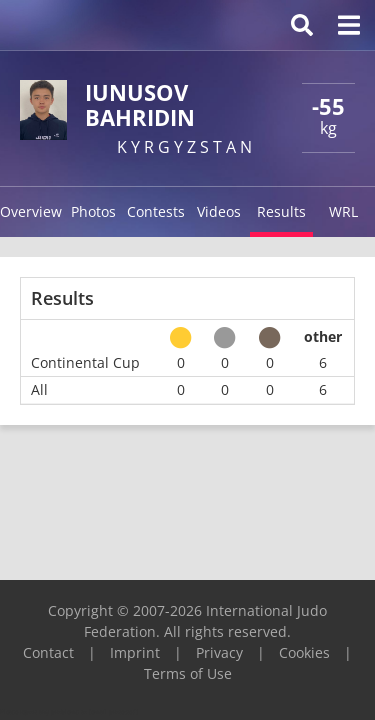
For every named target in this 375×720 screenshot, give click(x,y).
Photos (93, 211)
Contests (156, 211)
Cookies (304, 652)
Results (281, 211)
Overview (31, 211)
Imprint (135, 652)
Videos (219, 211)
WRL (343, 211)
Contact (48, 652)
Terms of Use (188, 673)
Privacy (219, 652)
